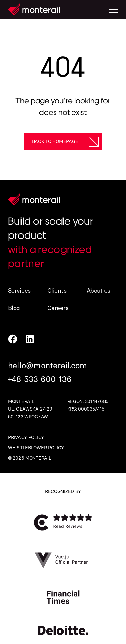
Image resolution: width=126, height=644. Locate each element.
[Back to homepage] (63, 142)
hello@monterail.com (48, 365)
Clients (57, 291)
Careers (58, 308)
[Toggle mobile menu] (113, 9)
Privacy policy (26, 438)
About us (98, 291)
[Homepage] (34, 9)
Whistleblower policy (36, 448)
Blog (14, 308)
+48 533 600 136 (40, 379)
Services (19, 291)
